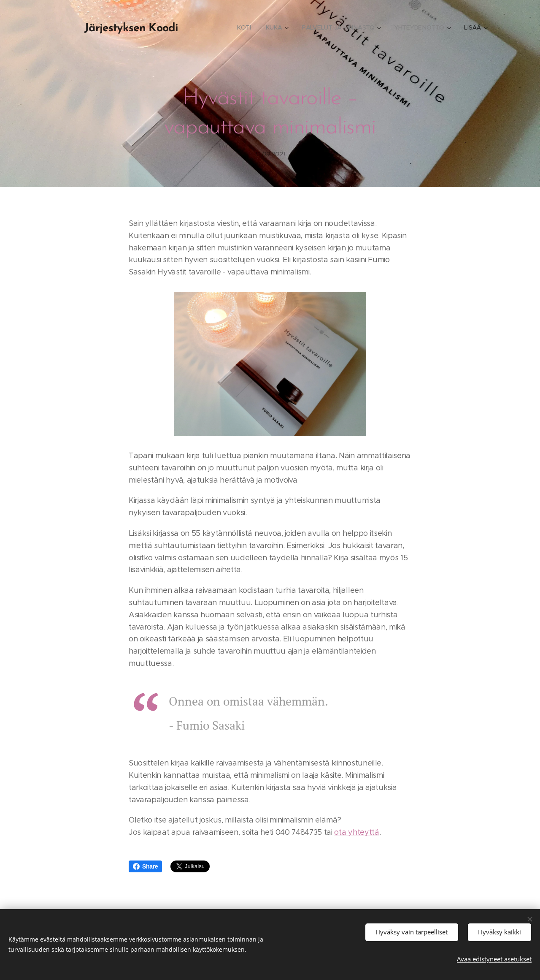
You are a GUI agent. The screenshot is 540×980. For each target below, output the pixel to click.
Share (145, 866)
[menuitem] (244, 27)
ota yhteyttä (356, 832)
